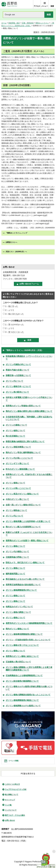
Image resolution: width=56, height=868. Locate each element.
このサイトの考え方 (12, 784)
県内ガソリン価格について (17, 629)
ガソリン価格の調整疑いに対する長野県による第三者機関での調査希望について (29, 669)
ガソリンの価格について (16, 425)
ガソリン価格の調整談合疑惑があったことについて (28, 695)
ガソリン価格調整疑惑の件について (21, 590)
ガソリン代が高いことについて (19, 458)
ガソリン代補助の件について (18, 364)
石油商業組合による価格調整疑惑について (24, 675)
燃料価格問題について (15, 574)
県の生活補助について (15, 436)
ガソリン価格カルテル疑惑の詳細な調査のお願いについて (29, 688)
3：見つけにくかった (15, 332)
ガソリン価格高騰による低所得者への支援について (28, 521)
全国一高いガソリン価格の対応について (23, 505)
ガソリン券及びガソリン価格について (22, 494)
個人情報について (12, 795)
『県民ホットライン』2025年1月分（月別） (24, 350)
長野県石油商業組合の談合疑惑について (23, 585)
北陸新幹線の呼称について (17, 557)
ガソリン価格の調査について (18, 612)
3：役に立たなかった (15, 314)
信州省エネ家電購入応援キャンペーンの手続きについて (29, 399)
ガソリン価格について (15, 483)
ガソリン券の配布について (17, 392)
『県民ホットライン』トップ (16, 233)
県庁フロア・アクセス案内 (15, 815)
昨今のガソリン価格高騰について (20, 469)
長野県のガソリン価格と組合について (22, 656)
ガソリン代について (14, 381)
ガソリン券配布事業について (18, 447)
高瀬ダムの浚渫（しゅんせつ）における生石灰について (29, 534)
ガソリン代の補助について (17, 552)
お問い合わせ (10, 820)
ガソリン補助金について (16, 510)
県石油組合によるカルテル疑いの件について (25, 579)
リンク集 (8, 805)
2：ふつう (10, 310)
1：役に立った (12, 306)
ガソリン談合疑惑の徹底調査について (22, 681)
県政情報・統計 (14, 23)
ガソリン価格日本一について (18, 386)
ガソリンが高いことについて (18, 488)
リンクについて (11, 810)
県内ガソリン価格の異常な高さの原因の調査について (29, 411)
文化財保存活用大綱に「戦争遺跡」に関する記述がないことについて (29, 418)
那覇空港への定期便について (18, 375)
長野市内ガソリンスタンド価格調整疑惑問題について (29, 623)
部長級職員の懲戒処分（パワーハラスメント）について (29, 358)
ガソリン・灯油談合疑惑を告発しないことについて (28, 640)
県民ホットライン (42, 23)
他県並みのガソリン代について (19, 607)
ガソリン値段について (15, 431)
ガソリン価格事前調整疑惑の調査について (24, 634)
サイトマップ (10, 800)
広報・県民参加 (28, 23)
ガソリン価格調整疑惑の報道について (22, 700)
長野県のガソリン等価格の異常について (23, 406)
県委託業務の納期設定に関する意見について (25, 442)
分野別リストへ (11, 242)
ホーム (4, 23)
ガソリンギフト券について (17, 463)
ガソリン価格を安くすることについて (22, 645)
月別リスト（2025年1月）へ (16, 252)
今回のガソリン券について (17, 499)
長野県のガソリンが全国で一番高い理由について (27, 541)
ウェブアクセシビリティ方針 (16, 789)
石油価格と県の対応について (18, 662)
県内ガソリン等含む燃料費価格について (23, 453)
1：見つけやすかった (15, 325)
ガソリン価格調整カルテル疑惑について (23, 706)
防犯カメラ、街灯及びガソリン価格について (25, 563)
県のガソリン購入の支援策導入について (23, 527)
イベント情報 (13, 761)
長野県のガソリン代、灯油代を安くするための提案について (29, 476)
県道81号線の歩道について (17, 370)
